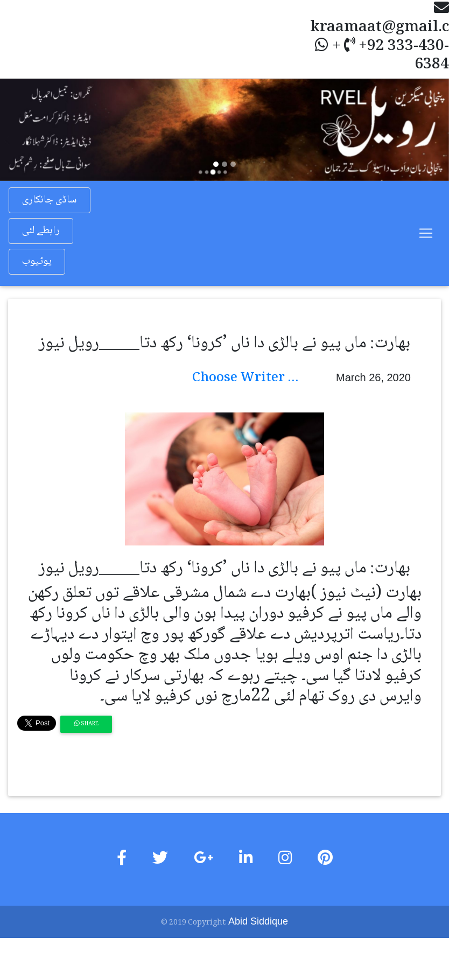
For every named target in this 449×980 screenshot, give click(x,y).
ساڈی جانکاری (50, 200)
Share (86, 724)
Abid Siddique (258, 921)
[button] (34, 129)
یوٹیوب (37, 262)
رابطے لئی (41, 231)
